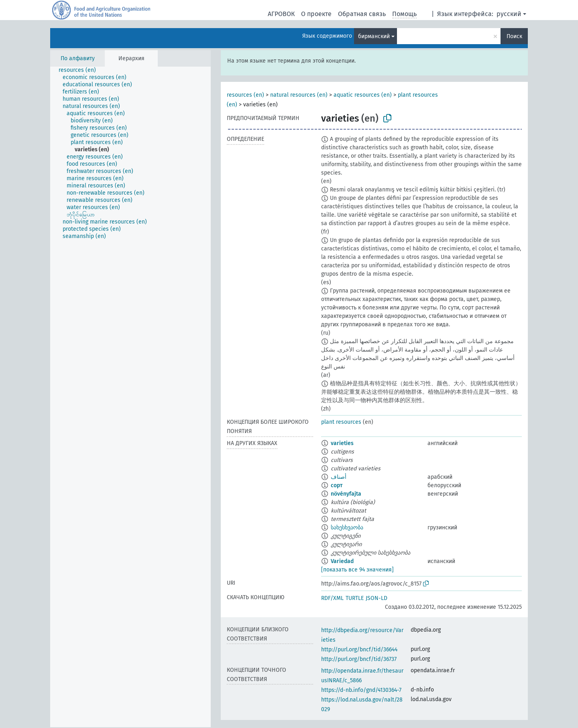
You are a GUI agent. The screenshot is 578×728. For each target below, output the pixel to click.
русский (509, 14)
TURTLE (355, 598)
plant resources (341, 422)
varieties (342, 443)
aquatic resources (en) (363, 95)
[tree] (130, 397)
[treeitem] (81, 70)
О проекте (316, 14)
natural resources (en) (299, 95)
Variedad (342, 561)
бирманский (374, 36)
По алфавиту (78, 58)
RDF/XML (332, 598)
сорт (337, 485)
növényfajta (346, 494)
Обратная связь (362, 14)
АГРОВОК (281, 14)
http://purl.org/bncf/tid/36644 (359, 650)
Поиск (514, 36)
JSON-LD (377, 598)
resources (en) (245, 95)
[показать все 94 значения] (357, 570)
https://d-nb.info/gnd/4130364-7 (361, 690)
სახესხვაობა (347, 528)
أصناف (339, 477)
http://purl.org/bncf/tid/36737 (359, 659)
